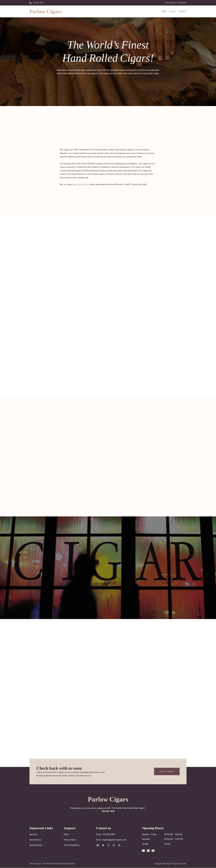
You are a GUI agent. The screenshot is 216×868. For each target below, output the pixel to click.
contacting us (83, 184)
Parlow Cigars (45, 11)
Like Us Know (167, 771)
